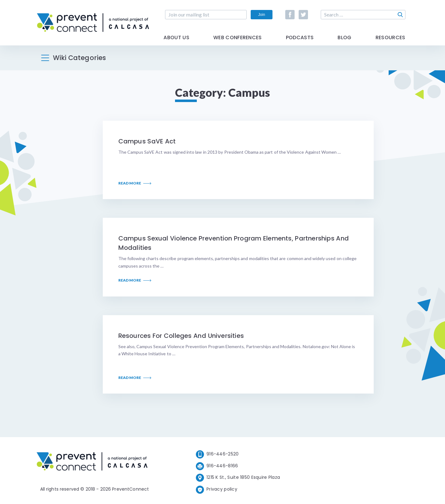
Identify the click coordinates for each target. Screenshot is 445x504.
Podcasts (300, 38)
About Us (176, 38)
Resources (391, 38)
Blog (344, 38)
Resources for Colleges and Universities (181, 336)
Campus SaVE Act (147, 141)
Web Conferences (238, 38)
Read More (135, 183)
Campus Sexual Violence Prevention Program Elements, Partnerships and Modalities (234, 243)
